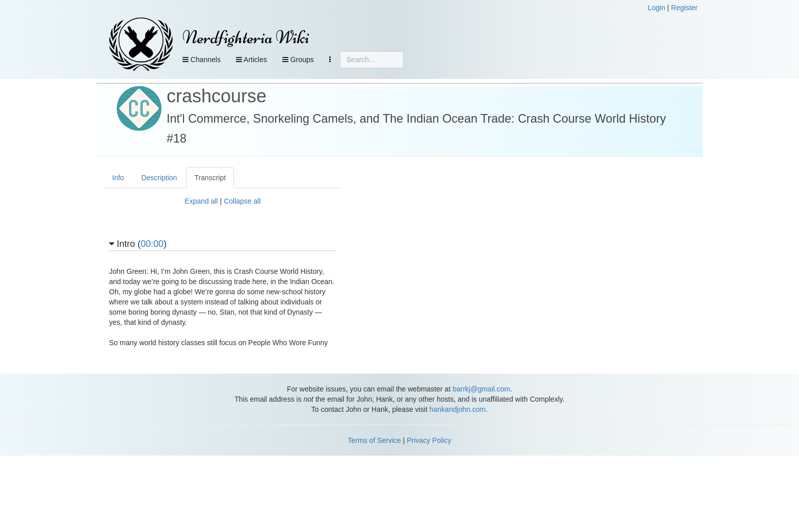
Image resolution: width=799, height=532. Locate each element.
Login (656, 8)
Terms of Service (375, 440)
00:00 (152, 244)
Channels (202, 60)
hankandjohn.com (458, 409)
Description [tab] (159, 178)
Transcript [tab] (210, 178)
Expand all (201, 201)
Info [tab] (118, 178)
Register (684, 8)
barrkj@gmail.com (481, 389)
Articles (251, 60)
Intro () (138, 244)
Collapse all (242, 201)
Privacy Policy (429, 440)
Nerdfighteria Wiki (246, 37)
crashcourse (217, 96)
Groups (298, 60)
